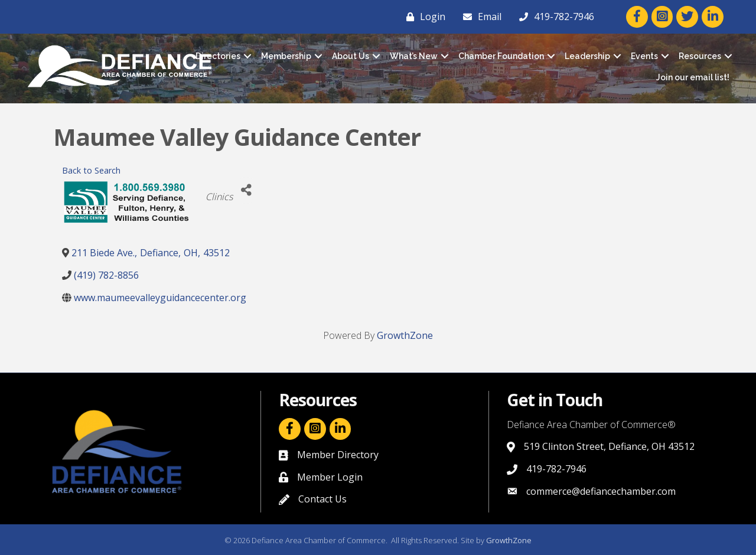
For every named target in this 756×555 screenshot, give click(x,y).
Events (644, 56)
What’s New (414, 56)
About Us (351, 56)
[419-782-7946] (554, 17)
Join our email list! (693, 77)
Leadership (587, 56)
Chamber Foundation (501, 56)
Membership (286, 56)
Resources (700, 56)
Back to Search (91, 170)
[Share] (246, 190)
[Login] (423, 17)
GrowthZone (405, 335)
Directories (218, 56)
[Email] (479, 17)
